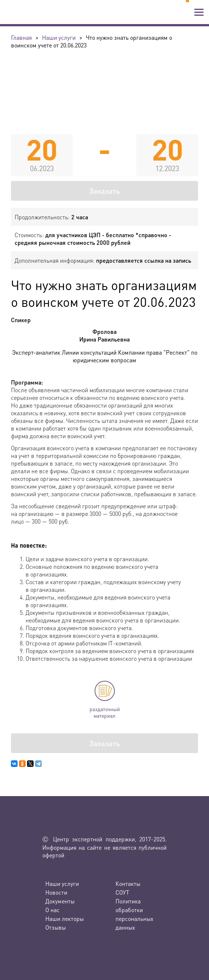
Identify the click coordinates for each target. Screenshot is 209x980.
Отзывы (56, 927)
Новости (56, 892)
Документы (60, 901)
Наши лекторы (64, 919)
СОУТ (122, 892)
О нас (52, 910)
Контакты (128, 883)
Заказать (104, 191)
